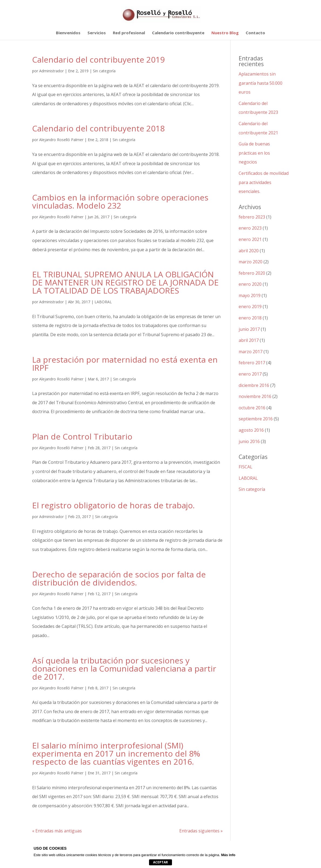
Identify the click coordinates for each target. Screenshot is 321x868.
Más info (228, 855)
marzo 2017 (251, 352)
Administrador (51, 71)
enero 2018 (250, 318)
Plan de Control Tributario (82, 436)
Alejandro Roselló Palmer (61, 140)
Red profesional (129, 33)
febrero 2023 (252, 217)
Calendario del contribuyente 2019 (98, 59)
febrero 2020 (252, 273)
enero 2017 (250, 374)
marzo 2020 (251, 262)
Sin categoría (104, 71)
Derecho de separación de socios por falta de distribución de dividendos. (119, 578)
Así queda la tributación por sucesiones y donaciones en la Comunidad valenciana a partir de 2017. (124, 668)
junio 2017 (249, 329)
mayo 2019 (250, 295)
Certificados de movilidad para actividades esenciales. (264, 182)
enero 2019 (250, 307)
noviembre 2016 (255, 396)
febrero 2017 (252, 363)
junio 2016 (249, 441)
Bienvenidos (68, 33)
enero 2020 (250, 284)
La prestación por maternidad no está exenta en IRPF (125, 364)
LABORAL (103, 302)
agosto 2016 (251, 430)
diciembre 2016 (254, 385)
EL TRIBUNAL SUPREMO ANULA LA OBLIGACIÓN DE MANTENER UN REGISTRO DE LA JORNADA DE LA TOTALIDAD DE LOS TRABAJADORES (125, 282)
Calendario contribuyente (178, 33)
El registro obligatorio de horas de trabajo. (113, 505)
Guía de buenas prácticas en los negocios (254, 153)
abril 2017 (249, 340)
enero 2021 (250, 239)
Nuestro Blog (225, 33)
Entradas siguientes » (201, 831)
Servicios (97, 33)
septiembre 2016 (256, 419)
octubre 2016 (252, 408)
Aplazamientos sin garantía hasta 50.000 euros (261, 83)
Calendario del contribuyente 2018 (98, 128)
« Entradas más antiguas (57, 831)
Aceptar (160, 862)
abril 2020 (249, 251)
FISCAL (246, 467)
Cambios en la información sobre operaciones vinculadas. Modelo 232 (120, 201)
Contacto (255, 33)
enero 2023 (250, 228)
